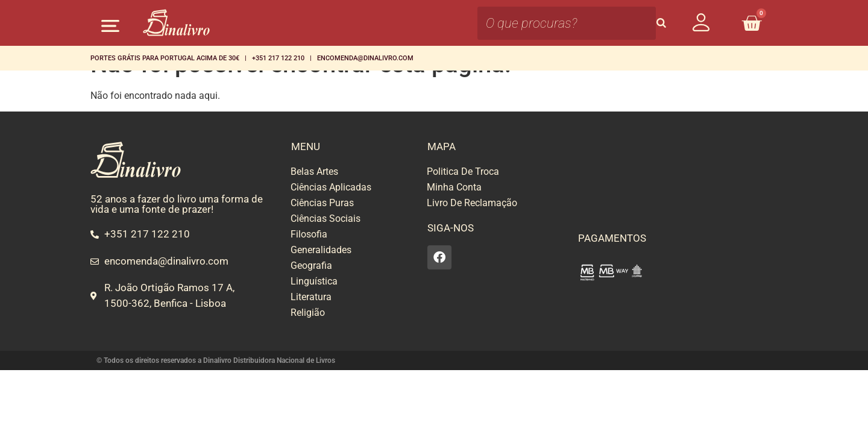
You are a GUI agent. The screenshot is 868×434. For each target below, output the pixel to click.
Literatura (311, 297)
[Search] (661, 23)
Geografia (311, 266)
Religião (308, 313)
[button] (110, 26)
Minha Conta (454, 187)
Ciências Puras (322, 203)
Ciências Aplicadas (331, 187)
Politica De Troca (463, 171)
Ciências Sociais (325, 219)
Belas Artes (314, 171)
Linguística (314, 281)
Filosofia (309, 234)
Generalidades (321, 250)
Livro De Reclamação (472, 203)
